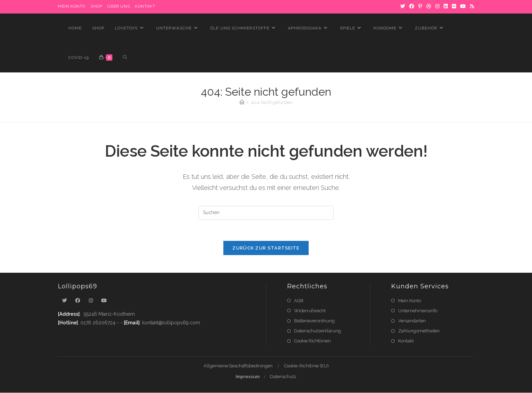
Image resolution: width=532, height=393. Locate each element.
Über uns (118, 6)
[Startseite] (242, 102)
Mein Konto (410, 301)
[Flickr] (454, 7)
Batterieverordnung (314, 321)
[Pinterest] (420, 7)
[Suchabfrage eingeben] (266, 213)
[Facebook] (412, 7)
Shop (96, 6)
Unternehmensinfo (418, 311)
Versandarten (412, 321)
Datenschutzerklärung (318, 331)
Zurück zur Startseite (266, 248)
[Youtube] (104, 301)
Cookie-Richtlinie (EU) (306, 366)
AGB (299, 301)
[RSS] (471, 7)
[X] (403, 7)
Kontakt (145, 6)
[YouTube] (463, 7)
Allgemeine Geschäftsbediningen (238, 366)
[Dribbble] (429, 7)
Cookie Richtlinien (312, 341)
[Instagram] (437, 7)
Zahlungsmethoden (419, 331)
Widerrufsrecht (310, 311)
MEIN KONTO (72, 6)
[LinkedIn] (446, 7)
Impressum (248, 377)
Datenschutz (283, 377)
